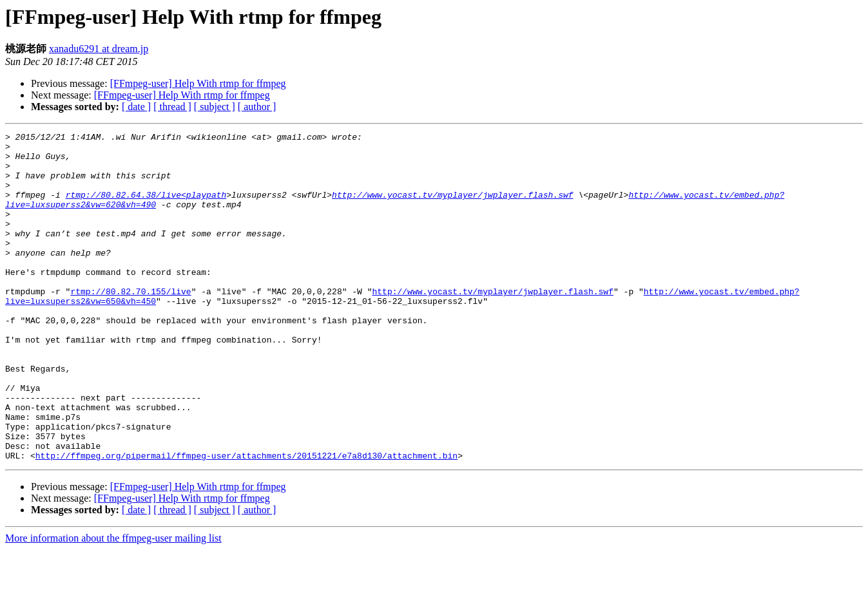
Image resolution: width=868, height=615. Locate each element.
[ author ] (257, 107)
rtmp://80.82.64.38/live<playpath (146, 208)
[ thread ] (172, 107)
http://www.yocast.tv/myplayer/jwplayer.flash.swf (452, 208)
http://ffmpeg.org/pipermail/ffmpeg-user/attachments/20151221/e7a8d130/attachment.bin (246, 521)
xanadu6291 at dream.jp (99, 49)
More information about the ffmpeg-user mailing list (113, 604)
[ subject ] (215, 107)
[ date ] (136, 107)
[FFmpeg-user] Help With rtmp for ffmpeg (198, 83)
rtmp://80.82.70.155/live (130, 324)
